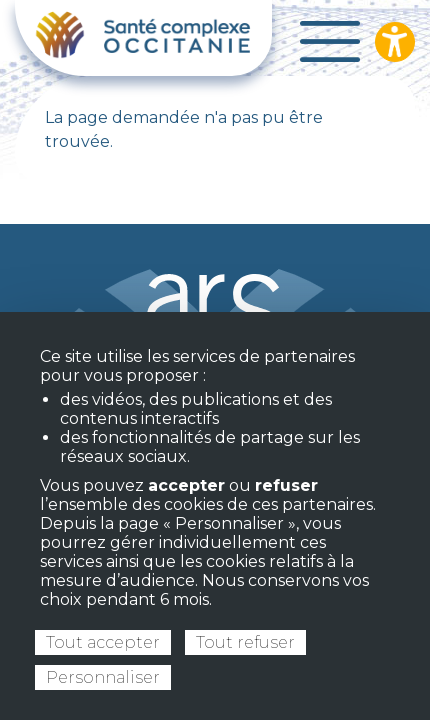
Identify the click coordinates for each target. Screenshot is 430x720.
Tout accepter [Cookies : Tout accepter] (103, 642)
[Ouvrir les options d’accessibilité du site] (395, 42)
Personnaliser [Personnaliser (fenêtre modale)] (103, 677)
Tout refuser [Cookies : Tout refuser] (245, 642)
